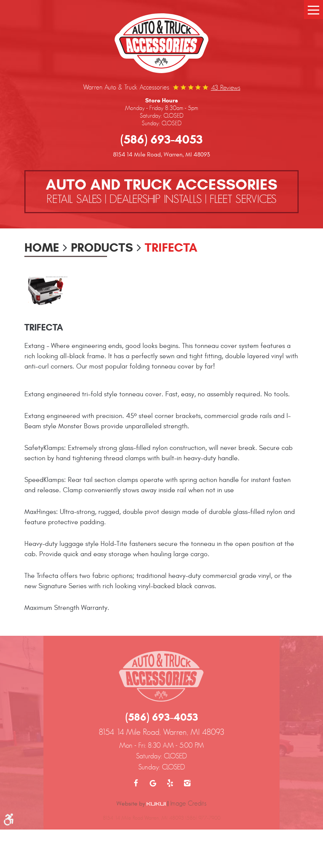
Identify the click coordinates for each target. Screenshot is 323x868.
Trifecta (171, 247)
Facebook (136, 783)
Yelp (170, 783)
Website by (141, 804)
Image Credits (188, 803)
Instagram (187, 783)
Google (153, 783)
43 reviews (226, 88)
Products (102, 247)
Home (42, 247)
